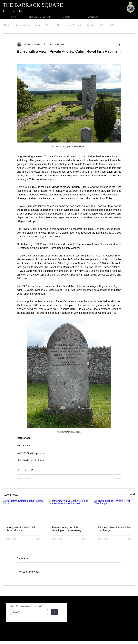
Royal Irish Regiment (27, 460)
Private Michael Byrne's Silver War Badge (114, 529)
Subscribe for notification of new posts (25, 606)
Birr (59, 25)
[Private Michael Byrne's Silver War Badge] (115, 511)
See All (132, 494)
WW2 (112, 25)
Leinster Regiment (73, 25)
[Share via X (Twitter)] (25, 470)
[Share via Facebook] (18, 470)
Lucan (38, 25)
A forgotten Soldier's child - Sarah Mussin (21, 529)
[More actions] (119, 44)
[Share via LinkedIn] (32, 470)
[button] (132, 25)
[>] (55, 612)
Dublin (49, 25)
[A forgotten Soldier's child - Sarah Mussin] (23, 511)
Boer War (90, 25)
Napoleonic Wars (23, 25)
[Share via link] (39, 470)
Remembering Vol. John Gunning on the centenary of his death (68, 529)
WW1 (102, 25)
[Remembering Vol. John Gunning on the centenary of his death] (69, 511)
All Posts (6, 25)
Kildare (41, 460)
